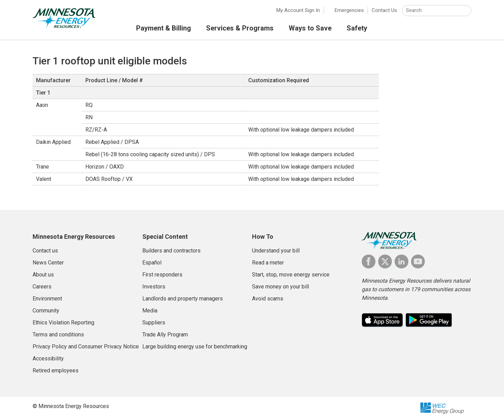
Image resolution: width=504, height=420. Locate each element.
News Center (48, 263)
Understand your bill (276, 251)
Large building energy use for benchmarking (195, 347)
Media (150, 311)
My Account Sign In (298, 10)
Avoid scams (268, 299)
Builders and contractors (171, 251)
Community (46, 311)
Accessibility (48, 359)
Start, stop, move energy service (291, 275)
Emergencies (349, 10)
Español (152, 263)
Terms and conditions (58, 335)
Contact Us (384, 10)
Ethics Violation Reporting (63, 323)
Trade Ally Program (165, 335)
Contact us (45, 251)
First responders (162, 275)
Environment (47, 299)
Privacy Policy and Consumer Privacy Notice (86, 347)
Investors (154, 287)
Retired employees (56, 370)
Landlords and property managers (183, 299)
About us (43, 275)
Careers (42, 287)
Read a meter (268, 263)
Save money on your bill (280, 287)
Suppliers (154, 323)
